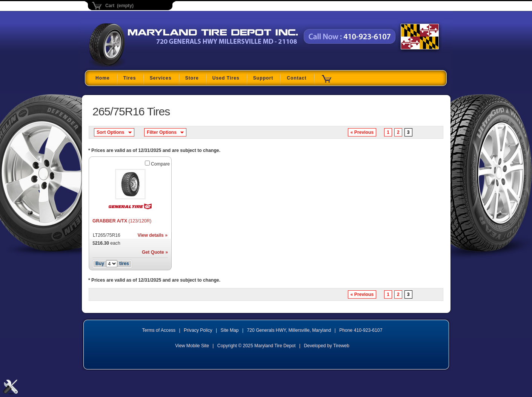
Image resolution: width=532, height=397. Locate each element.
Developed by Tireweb (326, 346)
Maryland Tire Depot (136, 66)
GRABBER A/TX (122, 221)
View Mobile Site (192, 346)
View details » (152, 235)
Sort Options (111, 132)
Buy (100, 264)
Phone (361, 330)
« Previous (362, 132)
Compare (160, 164)
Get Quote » (155, 252)
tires (124, 264)
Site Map (230, 330)
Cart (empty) (119, 6)
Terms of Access (159, 330)
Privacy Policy (198, 330)
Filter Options (162, 132)
